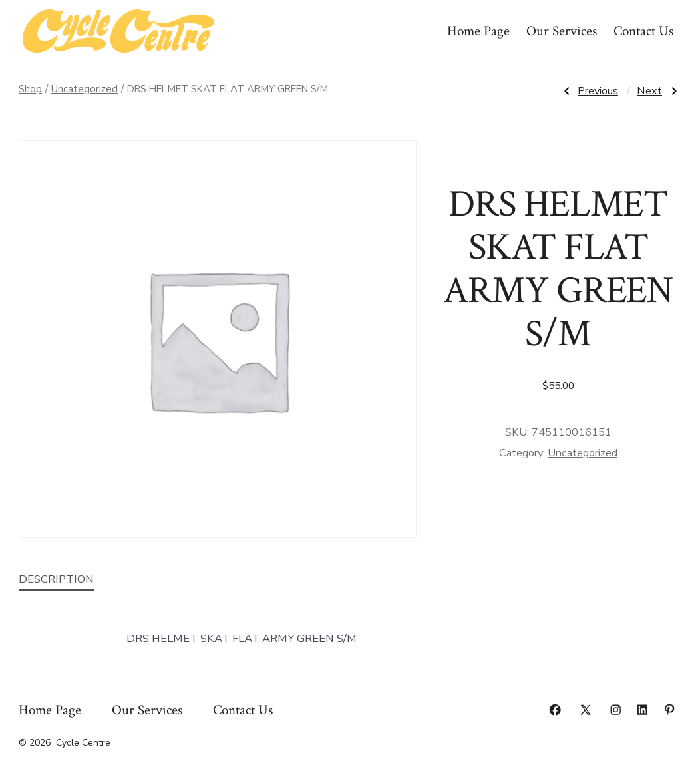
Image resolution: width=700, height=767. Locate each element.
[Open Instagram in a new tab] (615, 710)
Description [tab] (56, 579)
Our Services (562, 31)
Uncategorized (85, 89)
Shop (30, 89)
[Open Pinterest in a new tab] (669, 710)
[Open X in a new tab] (586, 710)
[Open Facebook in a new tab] (555, 710)
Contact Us (643, 31)
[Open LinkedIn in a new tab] (642, 710)
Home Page (478, 31)
